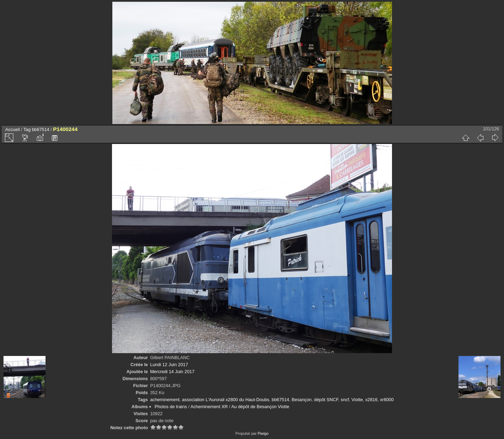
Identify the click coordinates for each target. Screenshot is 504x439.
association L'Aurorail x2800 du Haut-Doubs (226, 400)
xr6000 (387, 400)
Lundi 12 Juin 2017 (169, 365)
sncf (345, 400)
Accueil (12, 129)
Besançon (302, 400)
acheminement (165, 400)
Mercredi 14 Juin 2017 (172, 372)
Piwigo (263, 433)
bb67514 (41, 129)
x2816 (372, 400)
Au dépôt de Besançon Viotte (260, 407)
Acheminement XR (209, 407)
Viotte (357, 400)
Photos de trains (171, 407)
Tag (27, 129)
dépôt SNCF (326, 400)
